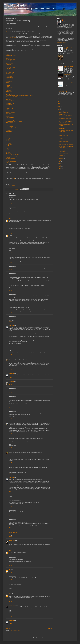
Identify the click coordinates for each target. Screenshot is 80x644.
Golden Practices (9, 108)
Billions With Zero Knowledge (12, 97)
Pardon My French (9, 71)
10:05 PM (11, 322)
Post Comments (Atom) (15, 630)
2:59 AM (10, 547)
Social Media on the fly (10, 159)
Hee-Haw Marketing (10, 120)
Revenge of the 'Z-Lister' (63, 91)
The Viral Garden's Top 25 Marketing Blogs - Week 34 (66, 133)
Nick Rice (8, 139)
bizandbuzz (8, 66)
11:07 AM (11, 385)
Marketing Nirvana (9, 151)
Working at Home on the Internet (12, 98)
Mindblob (8, 83)
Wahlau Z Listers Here (13, 533)
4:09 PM (10, 566)
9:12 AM (10, 252)
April (60, 167)
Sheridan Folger (12, 605)
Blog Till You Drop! (9, 57)
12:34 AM (11, 345)
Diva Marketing (9, 76)
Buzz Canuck (8, 69)
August (61, 160)
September (61, 159)
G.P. (10, 451)
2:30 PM (10, 554)
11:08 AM (11, 537)
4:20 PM (10, 393)
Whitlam (10, 551)
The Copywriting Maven (10, 119)
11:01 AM (11, 601)
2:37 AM (10, 506)
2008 (59, 107)
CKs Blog (8, 141)
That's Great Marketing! (10, 88)
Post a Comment (10, 626)
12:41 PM (11, 263)
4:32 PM (10, 590)
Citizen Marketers (62, 152)
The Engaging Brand (10, 103)
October (61, 157)
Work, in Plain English (10, 67)
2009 (59, 105)
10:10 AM (11, 378)
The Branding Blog (9, 105)
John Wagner (8, 138)
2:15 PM (10, 433)
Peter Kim (8, 31)
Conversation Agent (10, 117)
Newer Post (8, 628)
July (60, 162)
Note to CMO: (8, 86)
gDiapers (7, 150)
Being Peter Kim (9, 94)
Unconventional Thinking (11, 115)
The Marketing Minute (10, 79)
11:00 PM (11, 474)
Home (29, 628)
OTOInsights (8, 65)
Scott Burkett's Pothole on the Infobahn (14, 121)
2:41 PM (10, 313)
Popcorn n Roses (9, 126)
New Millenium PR (9, 70)
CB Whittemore (12, 219)
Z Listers (17, 186)
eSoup (7, 133)
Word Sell (8, 85)
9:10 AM (10, 447)
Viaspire (7, 110)
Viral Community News (63, 143)
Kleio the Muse (12, 540)
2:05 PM (10, 291)
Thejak (10, 594)
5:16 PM (10, 454)
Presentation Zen (9, 134)
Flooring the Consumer (10, 112)
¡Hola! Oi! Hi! (8, 154)
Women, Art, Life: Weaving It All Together (14, 156)
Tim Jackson (11, 358)
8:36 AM (10, 370)
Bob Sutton (8, 152)
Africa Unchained (9, 147)
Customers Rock (13, 26)
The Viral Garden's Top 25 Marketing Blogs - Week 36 (66, 116)
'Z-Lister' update (62, 129)
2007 (59, 108)
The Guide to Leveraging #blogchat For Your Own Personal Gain (68, 83)
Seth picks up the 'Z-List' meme (65, 119)
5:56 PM (10, 516)
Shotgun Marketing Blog (11, 89)
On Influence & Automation (11, 128)
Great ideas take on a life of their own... (66, 145)
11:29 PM (11, 491)
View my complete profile (62, 42)
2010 (59, 103)
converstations (9, 132)
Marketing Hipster (9, 78)
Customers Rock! (9, 93)
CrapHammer (8, 106)
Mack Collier (11, 326)
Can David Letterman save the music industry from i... (66, 131)
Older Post (50, 628)
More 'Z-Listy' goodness (63, 113)
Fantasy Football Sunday (64, 127)
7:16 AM (10, 462)
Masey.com (8, 162)
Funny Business (9, 80)
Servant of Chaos (9, 130)
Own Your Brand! (9, 63)
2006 (59, 110)
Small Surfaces (9, 146)
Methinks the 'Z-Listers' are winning (66, 120)
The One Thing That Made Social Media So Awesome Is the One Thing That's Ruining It (69, 57)
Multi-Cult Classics (9, 123)
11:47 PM (11, 527)
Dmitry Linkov (8, 135)
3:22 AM (10, 579)
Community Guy (9, 157)
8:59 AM (10, 230)
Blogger (45, 638)
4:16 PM (10, 572)
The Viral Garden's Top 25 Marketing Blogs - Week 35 (66, 122)
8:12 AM (10, 215)
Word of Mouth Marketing (64, 140)
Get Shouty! (8, 58)
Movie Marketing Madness (11, 56)
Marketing (14, 186)
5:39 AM (10, 203)
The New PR (8, 62)
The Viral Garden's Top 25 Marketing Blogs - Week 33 (66, 147)
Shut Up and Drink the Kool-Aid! (12, 155)
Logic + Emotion (9, 124)
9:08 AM (10, 418)
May (60, 165)
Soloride (7, 54)
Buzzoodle (8, 116)
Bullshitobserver (9, 129)
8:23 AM (10, 223)
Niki (10, 569)
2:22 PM (10, 302)
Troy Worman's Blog (10, 72)
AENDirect (8, 75)
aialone (7, 137)
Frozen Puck (8, 143)
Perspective (8, 148)
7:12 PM (10, 617)
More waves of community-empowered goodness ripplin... (66, 149)
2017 (59, 100)
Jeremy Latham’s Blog (10, 160)
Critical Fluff (8, 61)
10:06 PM (11, 624)
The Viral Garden (9, 186)
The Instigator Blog (10, 74)
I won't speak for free (68, 75)
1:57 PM (10, 270)
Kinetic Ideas (8, 114)
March (60, 168)
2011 (59, 102)
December (61, 111)
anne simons (11, 234)
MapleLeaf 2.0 (9, 99)
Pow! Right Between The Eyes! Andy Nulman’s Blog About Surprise (19, 96)
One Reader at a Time (10, 59)
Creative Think (9, 53)
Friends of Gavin (62, 114)
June (60, 163)
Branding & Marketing (10, 125)
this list (13, 179)
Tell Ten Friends (13, 38)
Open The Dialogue (10, 84)
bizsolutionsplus (9, 92)
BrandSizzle (8, 90)
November (61, 155)
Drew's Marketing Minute (11, 107)
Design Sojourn (9, 142)
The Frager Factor (9, 81)
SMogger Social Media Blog (11, 161)
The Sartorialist (9, 144)
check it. (10, 514)
